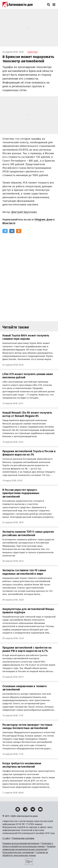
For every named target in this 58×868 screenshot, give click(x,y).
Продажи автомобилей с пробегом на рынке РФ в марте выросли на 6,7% (27, 649)
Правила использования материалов (21, 843)
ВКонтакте (9, 223)
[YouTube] (40, 809)
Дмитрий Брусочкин (24, 212)
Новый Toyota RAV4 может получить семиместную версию (26, 337)
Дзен (50, 220)
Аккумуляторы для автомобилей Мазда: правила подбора (28, 611)
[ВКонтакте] (12, 231)
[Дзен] (18, 809)
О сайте (6, 838)
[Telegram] (5, 231)
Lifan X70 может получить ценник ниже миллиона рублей (28, 376)
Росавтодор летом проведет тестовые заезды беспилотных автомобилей (27, 727)
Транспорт (33, 52)
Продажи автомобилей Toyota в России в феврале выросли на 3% (29, 453)
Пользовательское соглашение (18, 852)
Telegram (40, 220)
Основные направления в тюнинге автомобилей (25, 688)
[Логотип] (18, 5)
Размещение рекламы (23, 838)
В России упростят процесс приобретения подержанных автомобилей (21, 493)
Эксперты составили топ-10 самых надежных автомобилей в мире (24, 572)
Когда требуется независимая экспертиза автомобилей (22, 765)
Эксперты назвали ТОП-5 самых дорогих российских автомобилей (28, 533)
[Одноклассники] (19, 231)
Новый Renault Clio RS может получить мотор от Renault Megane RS (27, 414)
